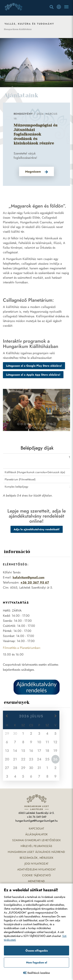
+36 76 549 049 (37, 817)
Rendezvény (23, 114)
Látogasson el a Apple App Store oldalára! (33, 375)
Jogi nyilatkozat (37, 864)
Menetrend (36, 881)
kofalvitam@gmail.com (29, 577)
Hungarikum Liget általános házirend (36, 852)
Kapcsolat (37, 828)
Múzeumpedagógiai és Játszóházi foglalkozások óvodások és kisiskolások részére (36, 134)
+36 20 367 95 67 (35, 582)
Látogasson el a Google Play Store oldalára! (34, 366)
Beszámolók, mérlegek (37, 858)
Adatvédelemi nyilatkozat (36, 869)
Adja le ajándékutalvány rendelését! (37, 529)
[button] (8, 410)
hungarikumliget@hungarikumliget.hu (36, 821)
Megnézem (33, 172)
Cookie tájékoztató (36, 875)
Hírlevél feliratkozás (36, 846)
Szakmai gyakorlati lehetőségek (36, 840)
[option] (36, 144)
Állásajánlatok (37, 834)
